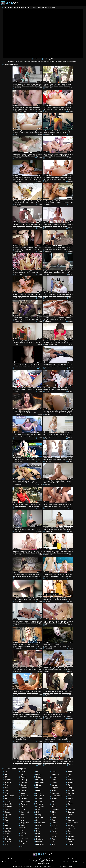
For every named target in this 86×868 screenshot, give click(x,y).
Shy (37, 576)
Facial (22, 844)
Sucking (70, 836)
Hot (68, 436)
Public (68, 133)
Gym (63, 133)
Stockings (70, 826)
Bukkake (53, 740)
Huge (56, 343)
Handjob (64, 366)
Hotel (37, 831)
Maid (53, 790)
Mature (64, 389)
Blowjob (51, 109)
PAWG (53, 826)
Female (38, 774)
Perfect (54, 834)
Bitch (6, 820)
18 (13, 86)
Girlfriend (58, 483)
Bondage (7, 831)
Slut (68, 807)
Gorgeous (39, 807)
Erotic (35, 623)
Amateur (47, 86)
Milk (52, 804)
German (68, 86)
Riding (68, 483)
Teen (65, 109)
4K (70, 109)
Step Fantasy (72, 823)
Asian (6, 790)
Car (27, 459)
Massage (66, 203)
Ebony (28, 436)
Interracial (43, 61)
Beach (52, 366)
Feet (37, 772)
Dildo (63, 459)
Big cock (21, 109)
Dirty (61, 646)
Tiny (68, 109)
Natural (54, 807)
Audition (19, 86)
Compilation (24, 788)
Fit (36, 788)
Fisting (38, 785)
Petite (64, 483)
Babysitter (46, 249)
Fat (21, 846)
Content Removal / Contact (65, 866)
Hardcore (40, 86)
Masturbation (56, 796)
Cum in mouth (25, 801)
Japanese (55, 774)
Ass (16, 86)
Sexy (68, 796)
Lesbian (54, 782)
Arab (14, 413)
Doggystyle (24, 823)
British (6, 836)
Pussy (53, 61)
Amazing (7, 782)
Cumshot (32, 86)
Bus (25, 133)
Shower (36, 716)
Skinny (69, 804)
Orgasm (54, 817)
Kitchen (54, 777)
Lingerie (54, 788)
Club (59, 249)
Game (37, 793)
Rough (67, 156)
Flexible (54, 319)
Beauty (6, 812)
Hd (39, 61)
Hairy (37, 812)
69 (44, 506)
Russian (40, 296)
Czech (22, 809)
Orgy (39, 459)
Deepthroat (61, 530)
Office (53, 812)
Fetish (31, 296)
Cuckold (23, 226)
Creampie (32, 61)
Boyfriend (27, 203)
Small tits (68, 61)
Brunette (26, 61)
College (30, 506)
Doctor (61, 296)
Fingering (39, 780)
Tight (27, 156)
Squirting (70, 820)
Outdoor (54, 823)
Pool (53, 839)
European (23, 838)
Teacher (70, 844)
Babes (6, 801)
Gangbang (39, 796)
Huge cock (61, 343)
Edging (22, 833)
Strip (68, 831)
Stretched (70, 828)
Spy (68, 817)
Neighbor (54, 809)
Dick (37, 61)
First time (28, 553)
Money (61, 763)
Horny (37, 826)
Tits (64, 61)
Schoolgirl (70, 793)
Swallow (70, 842)
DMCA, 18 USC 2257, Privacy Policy (45, 866)
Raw (76, 61)
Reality (63, 156)
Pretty (53, 844)
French (63, 273)
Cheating (59, 600)
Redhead (70, 782)
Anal (45, 156)
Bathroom (7, 807)
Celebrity (23, 780)
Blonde (27, 86)
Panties (54, 828)
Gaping (38, 799)
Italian (53, 772)
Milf (66, 296)
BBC (72, 61)
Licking (49, 61)
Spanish (70, 812)
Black (21, 61)
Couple (22, 790)
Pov (36, 296)
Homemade (40, 823)
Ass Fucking (21, 693)
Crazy (22, 793)
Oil (52, 815)
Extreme (66, 740)
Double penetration (23, 827)
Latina (71, 413)
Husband (39, 839)
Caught (22, 777)
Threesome (59, 61)
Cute (51, 483)
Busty (28, 133)
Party (53, 831)
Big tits (17, 61)
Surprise (33, 319)
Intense (38, 842)
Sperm (40, 763)
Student (70, 834)
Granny (34, 483)
